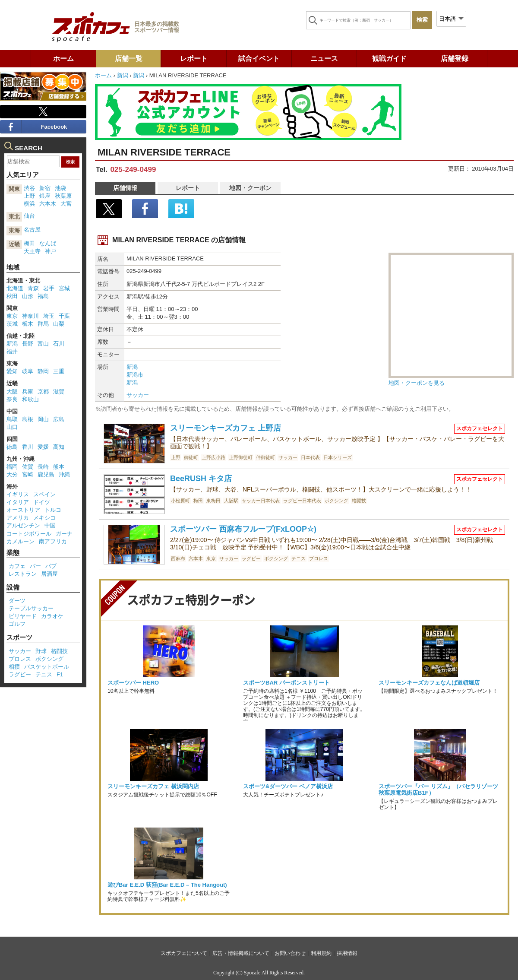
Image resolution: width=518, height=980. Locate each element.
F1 (60, 674)
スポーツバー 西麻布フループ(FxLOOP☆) (243, 529)
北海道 (15, 288)
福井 (12, 351)
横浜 (29, 204)
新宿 (45, 188)
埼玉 (49, 316)
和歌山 (30, 399)
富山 (43, 344)
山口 (12, 427)
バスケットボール (47, 667)
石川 (59, 344)
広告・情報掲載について (241, 953)
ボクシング (336, 501)
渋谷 (29, 188)
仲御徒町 (265, 457)
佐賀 (28, 467)
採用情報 (347, 953)
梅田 (198, 501)
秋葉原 (63, 196)
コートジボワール (29, 534)
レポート (194, 59)
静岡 (43, 371)
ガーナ (64, 534)
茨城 (12, 324)
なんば (48, 243)
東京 (211, 558)
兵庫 (28, 392)
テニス (298, 558)
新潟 (123, 75)
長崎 (43, 467)
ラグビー (251, 558)
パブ (51, 566)
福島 (43, 296)
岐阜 (28, 371)
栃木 (28, 324)
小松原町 (180, 501)
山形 (28, 296)
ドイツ (42, 502)
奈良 (12, 399)
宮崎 (28, 474)
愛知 (12, 371)
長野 (28, 344)
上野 (176, 457)
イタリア (18, 502)
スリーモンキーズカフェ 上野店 (226, 428)
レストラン (23, 574)
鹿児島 (46, 474)
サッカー (138, 395)
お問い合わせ (290, 953)
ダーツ (17, 601)
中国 (50, 525)
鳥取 (12, 419)
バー (35, 566)
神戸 (51, 251)
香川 (28, 447)
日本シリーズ (338, 457)
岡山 (43, 419)
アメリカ (18, 518)
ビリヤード (23, 616)
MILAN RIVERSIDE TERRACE (164, 152)
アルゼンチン (23, 525)
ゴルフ (17, 624)
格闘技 (359, 501)
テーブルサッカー (31, 608)
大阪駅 (231, 501)
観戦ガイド (389, 59)
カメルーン (21, 541)
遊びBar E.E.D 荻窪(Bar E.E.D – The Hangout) (167, 885)
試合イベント (259, 59)
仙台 (29, 216)
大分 (12, 474)
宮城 (64, 288)
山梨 (59, 324)
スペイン (44, 494)
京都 (43, 392)
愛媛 (43, 447)
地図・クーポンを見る (417, 383)
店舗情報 (125, 188)
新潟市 (135, 375)
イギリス (18, 494)
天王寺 (32, 251)
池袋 (60, 188)
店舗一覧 (129, 59)
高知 (59, 447)
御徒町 (191, 457)
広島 (59, 419)
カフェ (17, 566)
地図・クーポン (250, 188)
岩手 (49, 288)
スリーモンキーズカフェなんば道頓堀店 (429, 683)
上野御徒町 (241, 457)
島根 (28, 419)
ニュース (324, 59)
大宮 (66, 204)
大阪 (12, 392)
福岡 (12, 467)
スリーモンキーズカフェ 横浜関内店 (153, 786)
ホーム (63, 59)
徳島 (12, 447)
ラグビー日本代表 (302, 501)
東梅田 (213, 501)
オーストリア (23, 510)
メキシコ (44, 518)
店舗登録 (455, 59)
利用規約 (321, 953)
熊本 (59, 467)
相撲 (14, 667)
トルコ (53, 510)
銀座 (45, 196)
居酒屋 (49, 574)
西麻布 (178, 558)
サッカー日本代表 (261, 501)
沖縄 (64, 474)
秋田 (12, 296)
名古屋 (32, 230)
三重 (59, 371)
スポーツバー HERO (133, 683)
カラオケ (52, 616)
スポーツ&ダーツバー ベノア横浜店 (288, 786)
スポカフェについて (184, 953)
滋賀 (59, 392)
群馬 (43, 324)
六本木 (196, 558)
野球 (41, 651)
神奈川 (30, 316)
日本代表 (310, 457)
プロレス (319, 558)
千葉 (64, 316)
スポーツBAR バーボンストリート (286, 683)
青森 (33, 288)
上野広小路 (213, 457)
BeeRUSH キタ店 (201, 479)
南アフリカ (53, 541)
